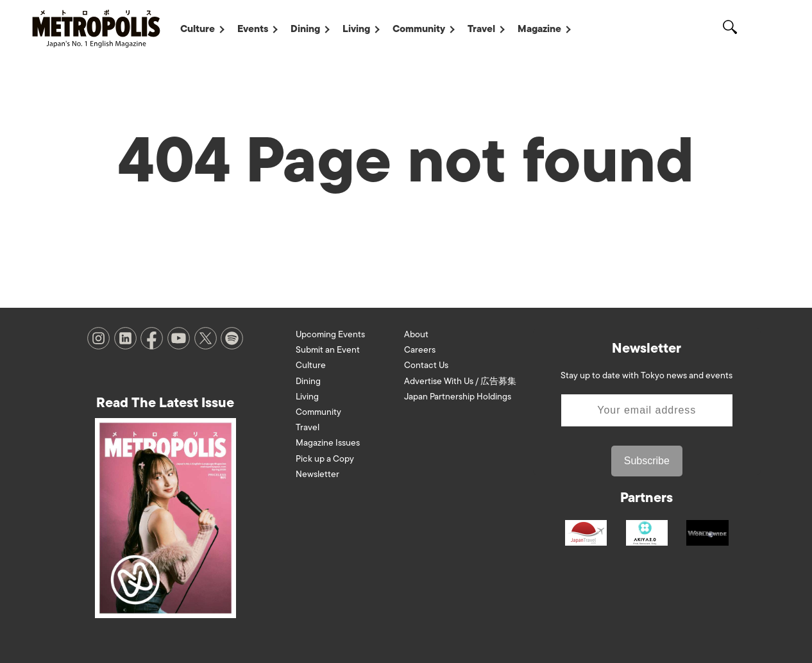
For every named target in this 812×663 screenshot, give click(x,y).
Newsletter (317, 474)
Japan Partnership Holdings (458, 397)
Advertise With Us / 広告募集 (460, 381)
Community (419, 29)
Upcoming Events (330, 334)
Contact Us (426, 365)
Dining (305, 29)
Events (253, 29)
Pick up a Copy (325, 459)
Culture (198, 29)
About (416, 334)
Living (356, 29)
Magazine (539, 29)
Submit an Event (328, 350)
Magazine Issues (328, 443)
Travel (481, 29)
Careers (420, 350)
